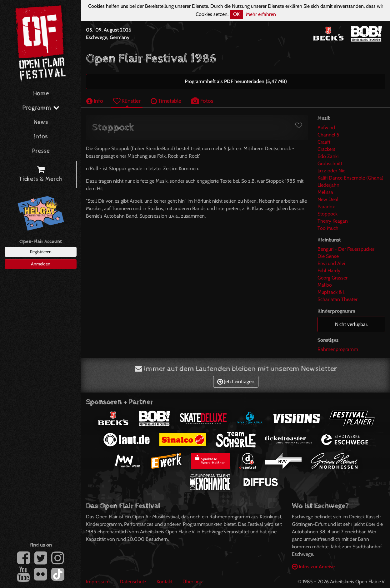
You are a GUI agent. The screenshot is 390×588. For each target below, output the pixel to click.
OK (236, 14)
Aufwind (326, 128)
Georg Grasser (332, 278)
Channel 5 (328, 135)
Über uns (192, 582)
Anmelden (41, 264)
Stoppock (327, 214)
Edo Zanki (328, 156)
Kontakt (165, 582)
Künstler (127, 101)
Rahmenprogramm (338, 349)
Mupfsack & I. (331, 292)
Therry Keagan (333, 221)
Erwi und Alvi (331, 263)
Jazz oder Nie (331, 171)
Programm (41, 108)
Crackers (326, 149)
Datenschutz (133, 582)
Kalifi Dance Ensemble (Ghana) (350, 178)
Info (95, 101)
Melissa (325, 192)
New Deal (328, 199)
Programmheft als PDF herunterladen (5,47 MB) (236, 81)
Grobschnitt (330, 163)
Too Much (328, 228)
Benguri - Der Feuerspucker (346, 249)
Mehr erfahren (261, 14)
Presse (41, 151)
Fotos (202, 101)
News (41, 122)
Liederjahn (328, 185)
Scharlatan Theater (337, 299)
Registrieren (41, 252)
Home (41, 94)
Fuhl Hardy (329, 271)
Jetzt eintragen (236, 381)
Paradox (326, 207)
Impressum (98, 582)
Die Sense (328, 256)
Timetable (166, 101)
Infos (41, 137)
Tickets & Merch (41, 175)
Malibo (325, 285)
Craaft (324, 142)
